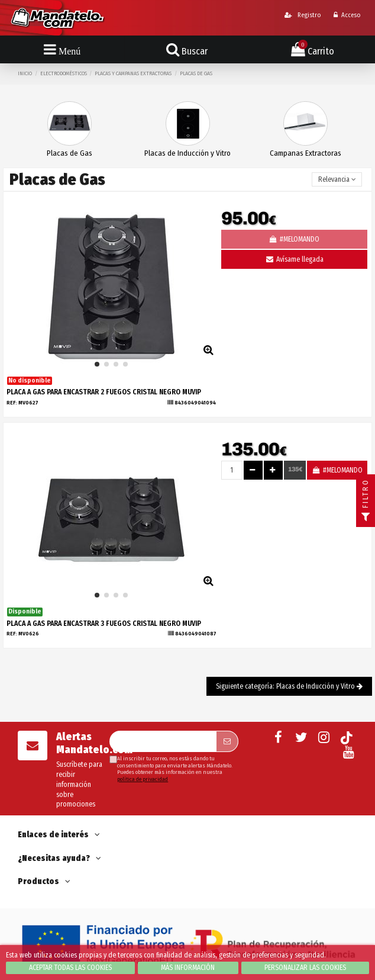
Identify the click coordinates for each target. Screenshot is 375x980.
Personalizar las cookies (305, 968)
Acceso (347, 15)
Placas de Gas (69, 153)
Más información (188, 968)
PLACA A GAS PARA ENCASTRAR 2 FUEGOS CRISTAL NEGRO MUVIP (104, 392)
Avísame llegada (294, 259)
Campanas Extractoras (306, 153)
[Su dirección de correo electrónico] (162, 741)
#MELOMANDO (337, 470)
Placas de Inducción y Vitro (187, 153)
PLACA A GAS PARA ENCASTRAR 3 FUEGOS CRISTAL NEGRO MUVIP (104, 624)
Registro (303, 15)
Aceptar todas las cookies (70, 968)
